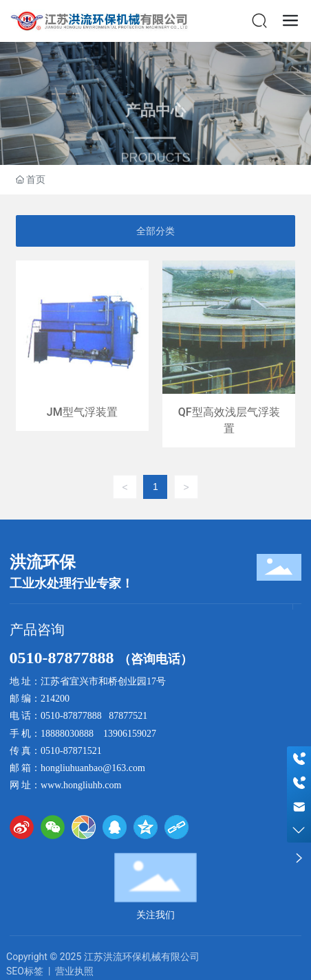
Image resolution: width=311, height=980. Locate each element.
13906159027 (130, 734)
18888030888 (67, 734)
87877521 (128, 716)
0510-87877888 (64, 658)
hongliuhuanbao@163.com (93, 768)
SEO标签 (25, 971)
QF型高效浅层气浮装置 (229, 354)
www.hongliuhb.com (81, 785)
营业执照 (74, 971)
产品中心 (155, 124)
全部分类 (155, 231)
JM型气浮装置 (82, 354)
